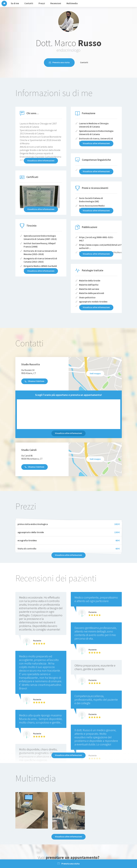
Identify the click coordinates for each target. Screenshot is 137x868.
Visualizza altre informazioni (68, 433)
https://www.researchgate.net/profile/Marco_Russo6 (105, 252)
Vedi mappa (95, 373)
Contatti (84, 62)
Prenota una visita (59, 62)
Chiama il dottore (35, 381)
